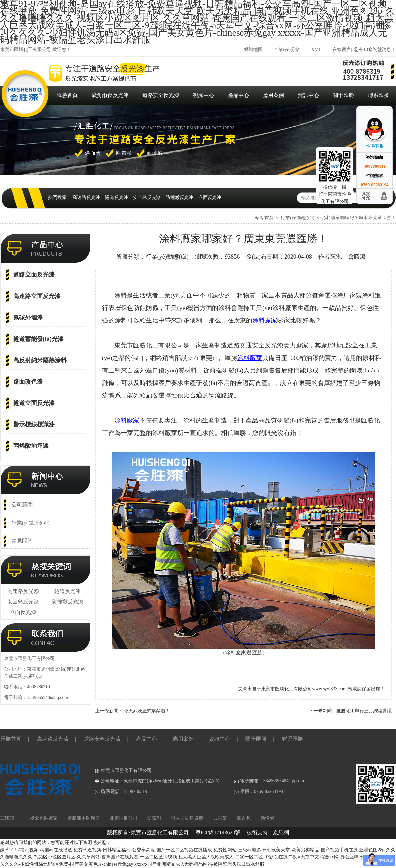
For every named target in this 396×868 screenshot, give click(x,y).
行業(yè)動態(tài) (297, 218)
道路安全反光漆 (161, 95)
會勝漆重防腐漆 (84, 818)
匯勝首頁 (67, 95)
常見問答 (22, 541)
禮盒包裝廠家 (44, 818)
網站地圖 (253, 50)
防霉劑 (154, 818)
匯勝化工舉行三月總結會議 (364, 711)
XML (316, 50)
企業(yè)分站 (287, 50)
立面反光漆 (210, 198)
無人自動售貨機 (187, 818)
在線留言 (342, 50)
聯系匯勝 (378, 95)
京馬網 (281, 833)
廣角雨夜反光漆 (110, 95)
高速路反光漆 (86, 198)
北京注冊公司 (124, 818)
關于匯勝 (343, 95)
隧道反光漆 (117, 198)
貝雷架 (220, 818)
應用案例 (273, 95)
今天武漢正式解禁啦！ (147, 711)
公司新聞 (22, 505)
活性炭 (268, 818)
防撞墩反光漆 (180, 198)
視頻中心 (204, 95)
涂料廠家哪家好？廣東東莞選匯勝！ (359, 218)
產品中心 (239, 95)
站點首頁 (264, 218)
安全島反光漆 (147, 198)
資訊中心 (308, 95)
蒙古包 (244, 818)
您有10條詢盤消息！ (375, 50)
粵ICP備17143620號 (218, 833)
